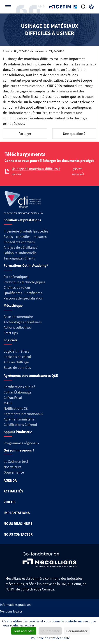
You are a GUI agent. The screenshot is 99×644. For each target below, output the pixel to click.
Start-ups (11, 333)
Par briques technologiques (24, 282)
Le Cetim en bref (16, 461)
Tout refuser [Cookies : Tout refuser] (50, 631)
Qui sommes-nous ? (19, 450)
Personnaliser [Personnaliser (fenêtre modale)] (77, 631)
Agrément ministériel (20, 419)
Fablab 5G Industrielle (20, 253)
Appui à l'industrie (18, 432)
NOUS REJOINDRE (18, 523)
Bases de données (17, 367)
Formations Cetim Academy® (26, 265)
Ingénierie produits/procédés (26, 231)
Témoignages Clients (19, 258)
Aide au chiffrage (16, 362)
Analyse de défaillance (20, 247)
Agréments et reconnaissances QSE (31, 376)
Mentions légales (11, 611)
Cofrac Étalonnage (17, 392)
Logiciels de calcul (17, 357)
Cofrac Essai (13, 398)
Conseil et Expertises (19, 242)
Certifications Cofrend (20, 425)
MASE (8, 403)
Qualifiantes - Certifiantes (23, 293)
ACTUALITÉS (13, 491)
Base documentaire (18, 317)
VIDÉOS (10, 502)
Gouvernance (14, 472)
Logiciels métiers (16, 351)
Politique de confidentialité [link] (50, 638)
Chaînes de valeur (17, 287)
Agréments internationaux (23, 414)
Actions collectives (17, 327)
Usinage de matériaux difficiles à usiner (36, 171)
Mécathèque (13, 305)
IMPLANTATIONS (17, 513)
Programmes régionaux (21, 443)
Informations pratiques (16, 605)
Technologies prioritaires (23, 322)
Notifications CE (16, 408)
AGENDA (10, 480)
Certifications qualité (19, 387)
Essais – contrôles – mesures (25, 237)
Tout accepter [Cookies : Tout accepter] (24, 631)
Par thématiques (16, 277)
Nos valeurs (12, 467)
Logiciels (10, 340)
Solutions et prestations (22, 220)
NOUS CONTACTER (18, 534)
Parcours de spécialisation (23, 298)
